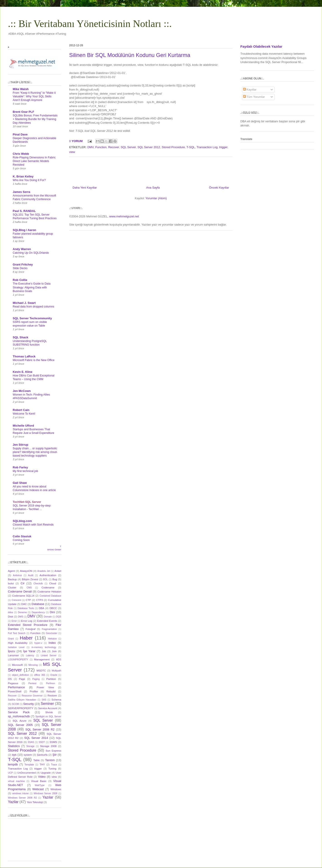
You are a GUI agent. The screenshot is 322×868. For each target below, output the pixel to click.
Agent (11, 571)
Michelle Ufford (23, 426)
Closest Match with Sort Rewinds (33, 525)
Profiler (34, 691)
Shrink (49, 712)
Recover (114, 147)
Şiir (55, 755)
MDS (59, 660)
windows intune (21, 793)
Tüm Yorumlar (254, 97)
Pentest (32, 683)
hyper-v (38, 643)
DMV (90, 147)
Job (44, 651)
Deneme (22, 612)
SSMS (53, 742)
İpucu (12, 651)
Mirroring (33, 665)
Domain (48, 617)
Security (28, 704)
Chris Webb (21, 154)
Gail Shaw (20, 483)
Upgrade (46, 773)
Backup (12, 579)
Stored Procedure (173, 147)
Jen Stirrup (21, 445)
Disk (11, 616)
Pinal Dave (20, 134)
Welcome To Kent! (24, 414)
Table (37, 760)
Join (54, 651)
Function (101, 147)
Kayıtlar (250, 90)
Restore (52, 695)
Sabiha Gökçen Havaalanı (22, 700)
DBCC (53, 608)
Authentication (48, 575)
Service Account (48, 708)
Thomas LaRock (24, 356)
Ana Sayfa (153, 188)
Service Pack (19, 712)
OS (10, 679)
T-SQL (191, 147)
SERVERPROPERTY (21, 708)
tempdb (13, 764)
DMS (21, 617)
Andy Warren (22, 249)
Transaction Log (207, 147)
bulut (11, 583)
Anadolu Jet (44, 571)
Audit (31, 575)
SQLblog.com (22, 521)
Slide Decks (20, 268)
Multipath (56, 671)
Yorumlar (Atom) (156, 198)
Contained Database (50, 596)
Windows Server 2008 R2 (22, 798)
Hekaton (52, 639)
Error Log (27, 621)
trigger (223, 147)
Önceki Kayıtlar (219, 188)
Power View (45, 687)
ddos (11, 612)
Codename (48, 587)
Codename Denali (20, 591)
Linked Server (49, 655)
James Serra (21, 192)
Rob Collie (20, 280)
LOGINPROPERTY (18, 660)
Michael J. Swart (24, 303)
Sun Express (53, 751)
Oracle (54, 675)
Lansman (13, 655)
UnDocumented (26, 773)
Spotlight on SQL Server (48, 717)
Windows (56, 789)
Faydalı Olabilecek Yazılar (261, 46)
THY (42, 764)
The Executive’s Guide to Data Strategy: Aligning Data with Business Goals (32, 287)
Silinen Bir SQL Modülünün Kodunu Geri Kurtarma (130, 55)
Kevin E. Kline (23, 372)
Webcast (38, 789)
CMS (29, 588)
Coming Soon (21, 540)
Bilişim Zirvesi (30, 579)
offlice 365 (40, 675)
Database (38, 604)
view (72, 152)
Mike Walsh (21, 89)
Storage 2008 (48, 746)
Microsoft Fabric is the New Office (34, 360)
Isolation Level (16, 647)
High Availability (18, 643)
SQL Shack (20, 337)
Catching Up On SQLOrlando (31, 253)
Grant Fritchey (23, 264)
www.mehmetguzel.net (124, 216)
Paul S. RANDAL (24, 211)
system (28, 755)
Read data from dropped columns (33, 307)
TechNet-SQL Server (27, 502)
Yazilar (13, 802)
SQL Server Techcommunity (32, 318)
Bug (55, 579)
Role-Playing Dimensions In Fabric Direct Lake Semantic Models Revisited (34, 161)
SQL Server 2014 (36, 738)
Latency (30, 655)
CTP (28, 600)
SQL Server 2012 (149, 147)
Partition (51, 679)
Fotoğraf (31, 629)
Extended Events (47, 621)
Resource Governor (32, 696)
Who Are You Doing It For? (29, 180)
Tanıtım (50, 760)
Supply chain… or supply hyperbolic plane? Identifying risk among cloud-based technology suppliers (35, 452)
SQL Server (128, 147)
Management (42, 659)
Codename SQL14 (23, 596)
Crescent (16, 600)
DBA (41, 608)
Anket (58, 571)
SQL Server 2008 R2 (40, 729)
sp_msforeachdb (19, 716)
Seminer (47, 704)
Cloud (53, 583)
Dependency (38, 612)
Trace (54, 765)
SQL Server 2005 (20, 725)
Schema (56, 700)
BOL (45, 579)
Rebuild (51, 691)
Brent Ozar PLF (23, 112)
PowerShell (15, 691)
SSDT (42, 742)
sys (14, 755)
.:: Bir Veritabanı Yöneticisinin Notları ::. (90, 24)
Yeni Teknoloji (35, 802)
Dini (52, 612)
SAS (44, 700)
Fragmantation (49, 629)
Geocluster (52, 633)
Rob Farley (20, 467)
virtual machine (16, 781)
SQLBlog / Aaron (24, 230)
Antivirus (17, 575)
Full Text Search (17, 633)
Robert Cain (21, 410)
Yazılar (48, 797)
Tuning (52, 768)
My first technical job (25, 471)
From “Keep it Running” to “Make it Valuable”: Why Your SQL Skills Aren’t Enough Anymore (34, 96)
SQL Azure (20, 721)
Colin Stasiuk (22, 536)
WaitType (40, 785)
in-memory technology (44, 647)
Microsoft (17, 665)
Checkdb (38, 584)
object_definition (21, 675)
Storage (30, 746)
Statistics (14, 746)
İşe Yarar (29, 651)
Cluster (12, 587)
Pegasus (13, 683)
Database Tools (26, 608)
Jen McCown (22, 391)
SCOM (16, 704)
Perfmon (50, 683)
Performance (16, 687)
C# (23, 583)
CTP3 (39, 600)
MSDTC (41, 670)
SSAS (31, 742)
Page (22, 679)
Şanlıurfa (42, 755)
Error (14, 621)
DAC (24, 604)
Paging (36, 679)
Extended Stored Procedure (28, 625)
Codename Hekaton (49, 591)
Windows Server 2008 (45, 793)
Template (29, 765)
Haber (26, 638)
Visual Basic (39, 781)
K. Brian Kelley (23, 176)
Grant (11, 639)
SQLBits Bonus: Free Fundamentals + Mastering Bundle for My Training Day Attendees (35, 119)
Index (52, 643)
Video (42, 777)
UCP (10, 773)
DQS (59, 617)
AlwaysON (26, 571)
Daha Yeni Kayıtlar (85, 188)
